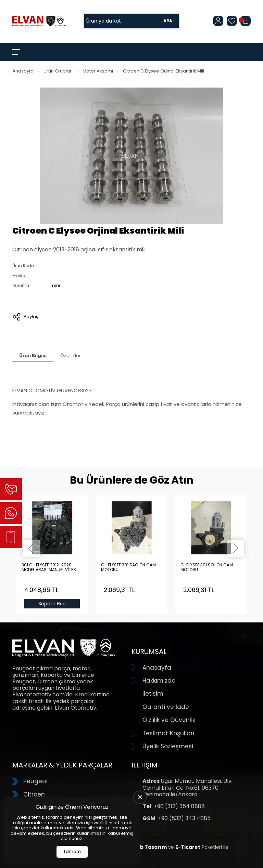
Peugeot (36, 781)
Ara (168, 21)
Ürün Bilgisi (33, 356)
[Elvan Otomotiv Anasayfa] (39, 21)
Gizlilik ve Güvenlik (169, 720)
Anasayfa (23, 71)
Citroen (34, 794)
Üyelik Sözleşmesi (168, 746)
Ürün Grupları (58, 71)
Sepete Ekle (52, 604)
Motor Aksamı (98, 71)
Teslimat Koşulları (168, 733)
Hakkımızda (159, 681)
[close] (140, 797)
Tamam (72, 851)
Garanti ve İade (166, 707)
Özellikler (71, 356)
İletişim (153, 694)
